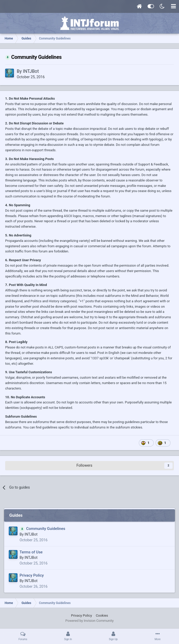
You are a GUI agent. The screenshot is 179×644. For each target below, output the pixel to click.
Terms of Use (31, 552)
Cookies (102, 615)
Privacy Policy (32, 575)
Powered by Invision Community (90, 621)
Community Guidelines (46, 529)
